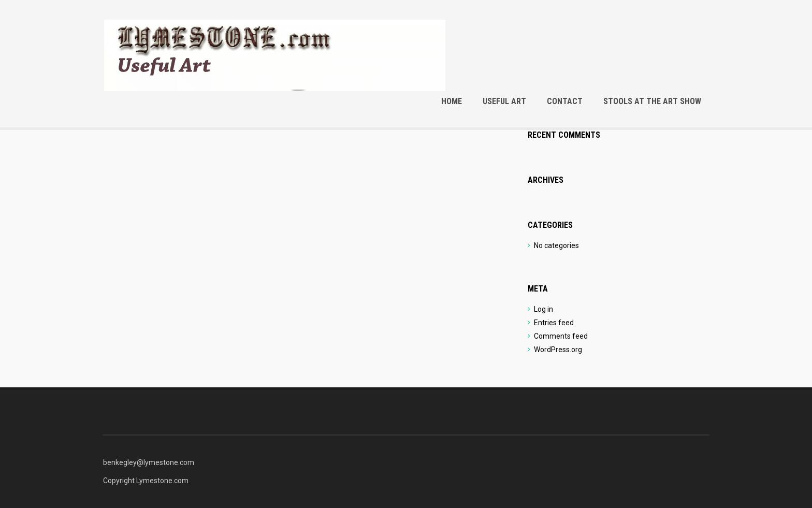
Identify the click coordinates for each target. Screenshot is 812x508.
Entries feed (554, 323)
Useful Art (504, 101)
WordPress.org (558, 350)
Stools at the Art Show (652, 101)
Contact (565, 101)
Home (452, 101)
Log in (543, 309)
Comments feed (561, 336)
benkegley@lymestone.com (149, 462)
